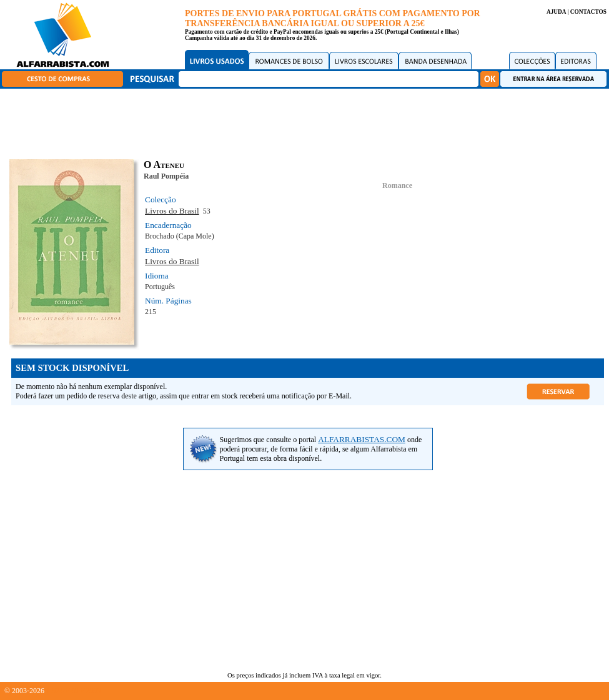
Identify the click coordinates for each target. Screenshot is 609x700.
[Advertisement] (308, 122)
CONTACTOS (588, 12)
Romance (397, 185)
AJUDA (556, 12)
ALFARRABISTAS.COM (362, 439)
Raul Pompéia (166, 176)
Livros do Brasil (172, 211)
